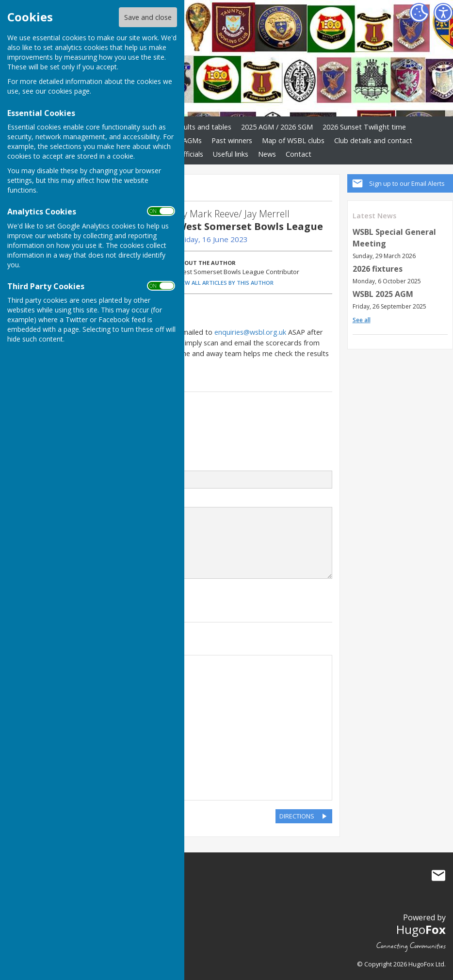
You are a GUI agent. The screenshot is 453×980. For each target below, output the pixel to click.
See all (362, 320)
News (267, 154)
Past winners (232, 140)
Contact (299, 154)
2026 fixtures (378, 269)
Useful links (231, 154)
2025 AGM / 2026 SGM (277, 127)
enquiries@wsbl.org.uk (250, 332)
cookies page (69, 91)
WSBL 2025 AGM (383, 294)
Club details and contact (373, 140)
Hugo (421, 929)
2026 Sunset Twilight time (364, 127)
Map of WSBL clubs (293, 140)
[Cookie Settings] (419, 13)
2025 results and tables (194, 127)
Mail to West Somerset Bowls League (438, 875)
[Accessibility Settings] (443, 13)
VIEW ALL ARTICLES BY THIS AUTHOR (225, 283)
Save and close (148, 17)
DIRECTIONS (297, 816)
